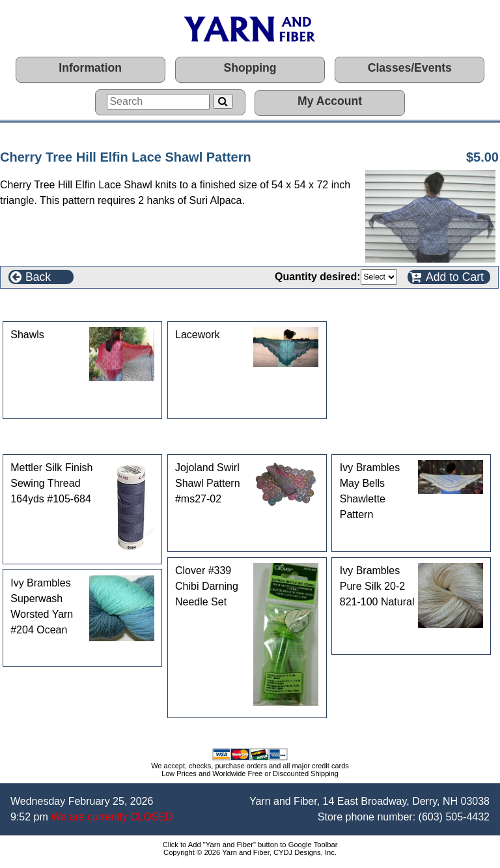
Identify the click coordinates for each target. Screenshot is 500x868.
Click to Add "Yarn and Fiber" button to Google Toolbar (250, 845)
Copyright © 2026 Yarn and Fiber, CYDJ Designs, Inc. (250, 852)
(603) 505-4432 (454, 817)
